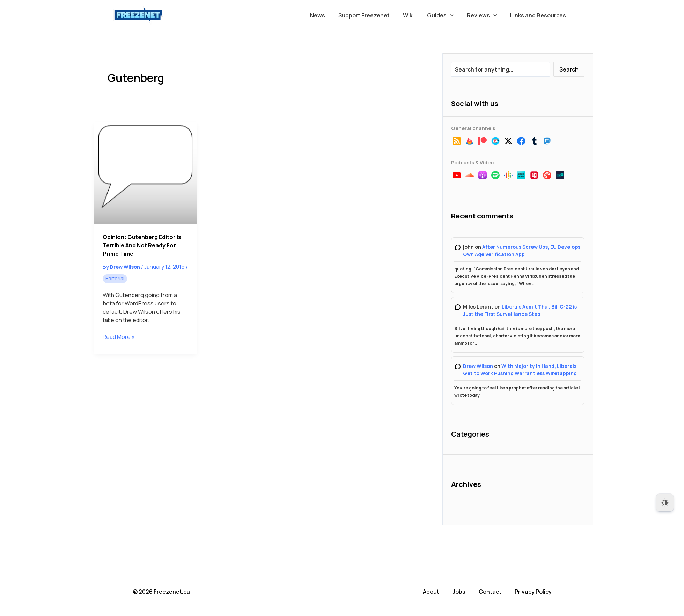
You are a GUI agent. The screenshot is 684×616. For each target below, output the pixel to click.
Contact (490, 592)
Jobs (459, 592)
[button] (455, 15)
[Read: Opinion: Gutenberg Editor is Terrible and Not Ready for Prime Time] (146, 173)
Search (569, 69)
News (329, 15)
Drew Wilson (478, 366)
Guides (446, 15)
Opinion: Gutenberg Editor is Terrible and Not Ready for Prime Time (142, 245)
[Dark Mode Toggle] (665, 503)
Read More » (119, 337)
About (431, 592)
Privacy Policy (533, 592)
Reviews (485, 15)
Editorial (115, 278)
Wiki (416, 15)
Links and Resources (539, 15)
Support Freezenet (373, 15)
